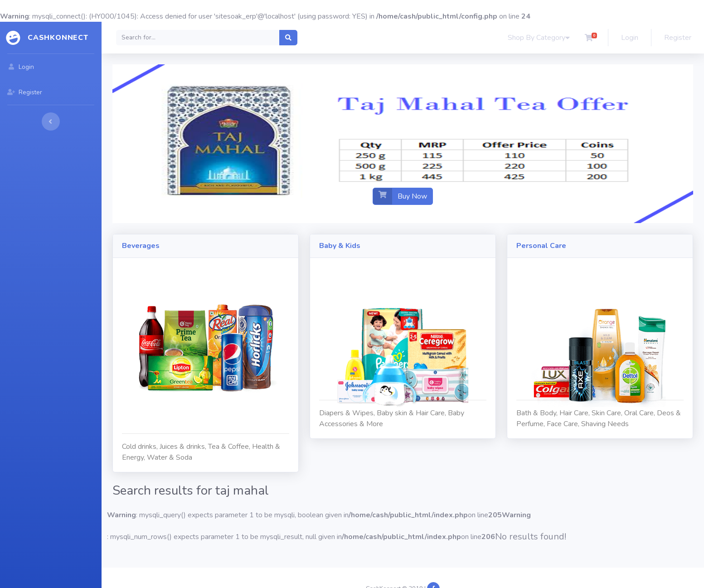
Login (630, 38)
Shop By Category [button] (539, 38)
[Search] (198, 38)
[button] (589, 38)
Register (678, 38)
